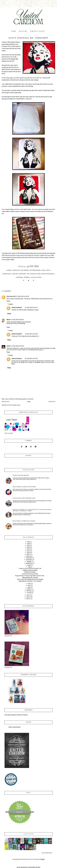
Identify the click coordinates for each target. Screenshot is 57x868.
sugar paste (36, 277)
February (29, 591)
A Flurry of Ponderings (19, 323)
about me (23, 31)
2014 (28, 556)
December (29, 558)
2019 (28, 547)
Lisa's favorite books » (47, 853)
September (29, 563)
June (29, 584)
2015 (28, 555)
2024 (28, 542)
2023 (28, 544)
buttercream (35, 270)
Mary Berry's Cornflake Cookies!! (24, 521)
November (29, 560)
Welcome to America (30, 572)
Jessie (9, 346)
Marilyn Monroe (48, 274)
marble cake (35, 274)
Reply (8, 301)
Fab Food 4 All (11, 296)
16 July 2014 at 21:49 (31, 359)
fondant (22, 274)
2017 (28, 551)
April (29, 587)
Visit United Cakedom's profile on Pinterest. (16, 715)
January (29, 593)
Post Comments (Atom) (14, 405)
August (29, 565)
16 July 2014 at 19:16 (18, 346)
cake (43, 270)
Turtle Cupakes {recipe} (21, 475)
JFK (28, 274)
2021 (28, 545)
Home (29, 402)
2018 (28, 549)
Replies (11, 304)
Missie (9, 320)
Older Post (52, 402)
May (29, 585)
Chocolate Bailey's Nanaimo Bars (24, 498)
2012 (28, 597)
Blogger (43, 859)
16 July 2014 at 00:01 (18, 320)
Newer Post (5, 402)
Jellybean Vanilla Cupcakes (30, 570)
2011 (28, 599)
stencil (27, 277)
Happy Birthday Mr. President (30, 578)
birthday (16, 270)
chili (48, 270)
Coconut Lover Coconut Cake (30, 574)
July (29, 567)
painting (19, 277)
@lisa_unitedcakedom (15, 727)
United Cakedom (17, 307)
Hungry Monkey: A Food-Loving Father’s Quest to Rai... (30, 576)
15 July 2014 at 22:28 (22, 296)
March (29, 589)
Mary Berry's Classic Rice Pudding (24, 487)
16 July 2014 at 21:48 (31, 334)
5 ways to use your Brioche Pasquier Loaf (30, 568)
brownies (25, 270)
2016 (28, 553)
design (15, 274)
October (29, 561)
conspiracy (7, 274)
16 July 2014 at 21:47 (31, 307)
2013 (28, 595)
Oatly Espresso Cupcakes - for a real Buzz (30, 581)
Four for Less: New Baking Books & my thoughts (30, 579)
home (14, 31)
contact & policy (37, 31)
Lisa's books (28, 834)
